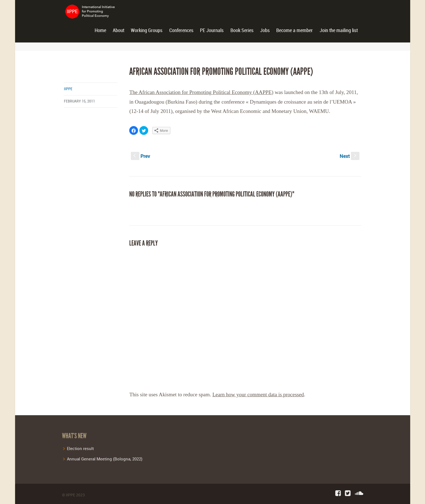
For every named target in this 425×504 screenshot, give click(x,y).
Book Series (242, 31)
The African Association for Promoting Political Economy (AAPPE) (201, 92)
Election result (80, 448)
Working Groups (147, 31)
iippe (68, 89)
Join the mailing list (339, 31)
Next (350, 156)
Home (100, 31)
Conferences (181, 31)
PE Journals (212, 31)
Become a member (295, 31)
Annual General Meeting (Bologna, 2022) (105, 459)
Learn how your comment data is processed (258, 395)
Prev (140, 156)
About (119, 31)
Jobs (265, 31)
